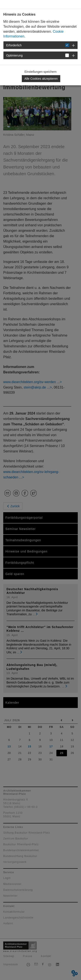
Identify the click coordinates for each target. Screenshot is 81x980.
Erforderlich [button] (14, 45)
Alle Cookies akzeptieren (41, 79)
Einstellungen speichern (40, 72)
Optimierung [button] (14, 55)
